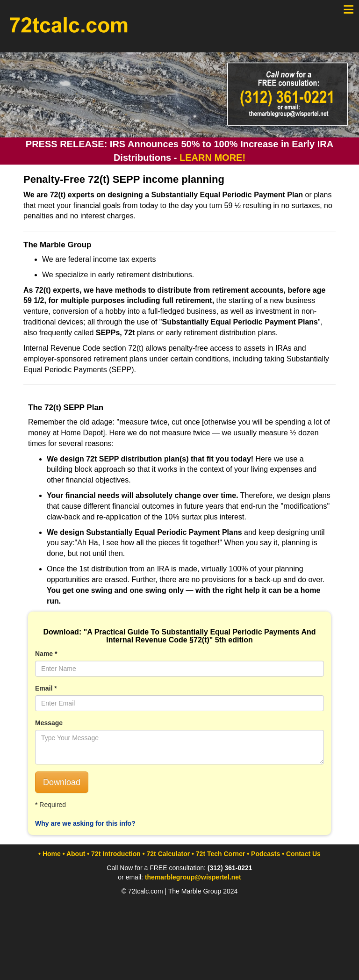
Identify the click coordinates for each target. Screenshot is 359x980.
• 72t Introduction (114, 854)
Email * (46, 688)
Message (49, 723)
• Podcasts (263, 854)
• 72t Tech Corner (218, 854)
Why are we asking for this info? (85, 823)
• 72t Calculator (166, 854)
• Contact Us (301, 854)
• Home (50, 854)
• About (74, 854)
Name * (46, 654)
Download (62, 782)
